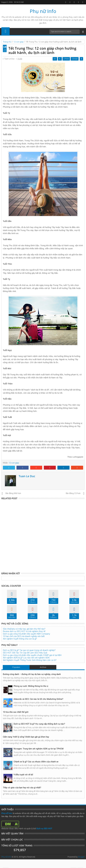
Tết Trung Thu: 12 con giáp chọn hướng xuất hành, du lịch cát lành (42, 50)
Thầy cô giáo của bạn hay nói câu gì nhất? (22, 788)
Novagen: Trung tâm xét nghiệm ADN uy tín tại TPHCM (39, 749)
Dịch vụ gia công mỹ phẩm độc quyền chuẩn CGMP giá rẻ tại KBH (32, 655)
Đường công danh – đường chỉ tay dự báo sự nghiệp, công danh (32, 674)
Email (75, 59)
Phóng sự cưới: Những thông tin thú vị (31, 686)
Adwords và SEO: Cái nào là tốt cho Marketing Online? (38, 699)
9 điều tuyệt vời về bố (23, 775)
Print (66, 59)
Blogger (81, 857)
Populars (16, 667)
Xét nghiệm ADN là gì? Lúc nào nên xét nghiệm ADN (26, 658)
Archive (43, 667)
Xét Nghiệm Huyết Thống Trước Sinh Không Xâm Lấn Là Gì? (30, 660)
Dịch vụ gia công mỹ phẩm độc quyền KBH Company (26, 634)
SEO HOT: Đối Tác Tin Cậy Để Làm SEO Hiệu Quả (25, 653)
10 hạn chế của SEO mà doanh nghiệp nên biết (24, 636)
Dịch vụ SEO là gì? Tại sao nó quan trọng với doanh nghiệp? (29, 650)
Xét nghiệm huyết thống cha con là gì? (20, 639)
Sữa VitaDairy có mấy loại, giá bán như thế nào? (24, 629)
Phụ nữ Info (43, 11)
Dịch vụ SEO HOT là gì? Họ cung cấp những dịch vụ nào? (39, 724)
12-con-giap (14, 463)
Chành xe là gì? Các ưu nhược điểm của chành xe (36, 762)
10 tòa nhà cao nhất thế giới (16, 712)
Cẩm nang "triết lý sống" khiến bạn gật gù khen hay (26, 737)
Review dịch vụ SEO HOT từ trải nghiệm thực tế (24, 631)
